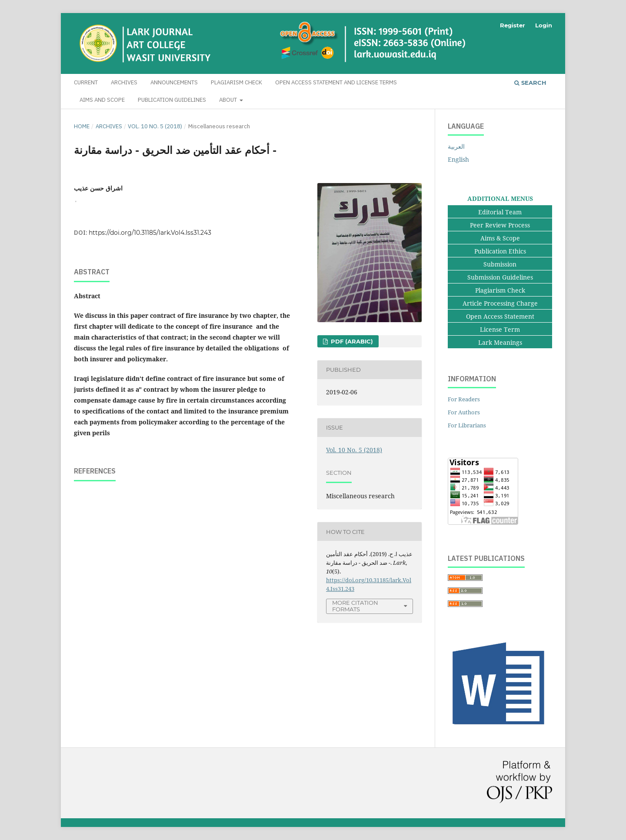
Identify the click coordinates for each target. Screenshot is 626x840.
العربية (456, 146)
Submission (500, 264)
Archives (124, 82)
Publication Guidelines (172, 100)
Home (82, 126)
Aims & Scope (500, 238)
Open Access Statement (500, 316)
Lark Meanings (500, 342)
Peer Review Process (500, 225)
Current (86, 82)
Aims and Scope (102, 100)
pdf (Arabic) (351, 341)
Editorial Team (500, 212)
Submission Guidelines (500, 277)
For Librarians (467, 425)
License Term (500, 329)
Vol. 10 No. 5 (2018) (155, 126)
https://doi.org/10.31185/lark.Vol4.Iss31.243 (150, 233)
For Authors (464, 412)
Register (513, 25)
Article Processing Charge (500, 303)
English (458, 159)
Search (530, 83)
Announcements (174, 82)
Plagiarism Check (236, 82)
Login (544, 25)
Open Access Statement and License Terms (336, 82)
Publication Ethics (500, 251)
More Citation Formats (355, 606)
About (229, 100)
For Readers (464, 399)
